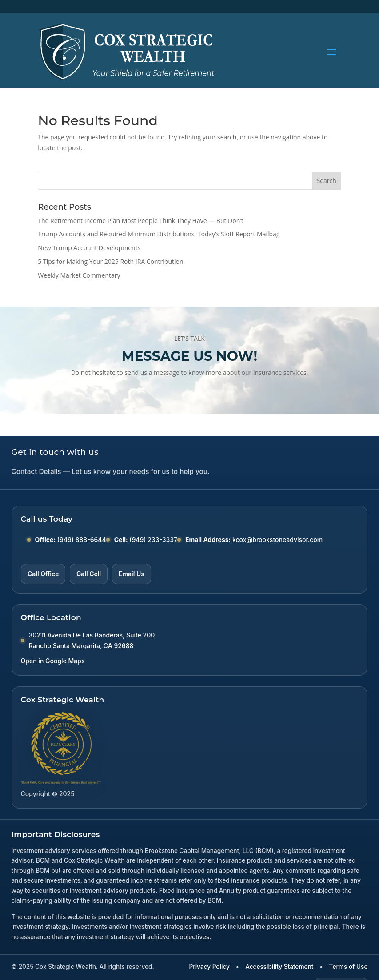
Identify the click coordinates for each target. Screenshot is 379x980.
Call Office (43, 574)
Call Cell (89, 574)
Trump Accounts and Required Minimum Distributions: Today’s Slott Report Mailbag (159, 234)
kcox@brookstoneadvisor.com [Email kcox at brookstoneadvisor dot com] (277, 540)
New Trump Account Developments (89, 248)
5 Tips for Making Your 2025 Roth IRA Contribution (110, 261)
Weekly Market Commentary (79, 275)
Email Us (132, 574)
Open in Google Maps (53, 661)
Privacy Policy (209, 967)
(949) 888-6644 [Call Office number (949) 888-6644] (82, 540)
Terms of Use (349, 967)
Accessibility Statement (279, 967)
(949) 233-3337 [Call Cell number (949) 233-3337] (153, 540)
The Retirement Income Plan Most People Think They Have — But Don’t (140, 221)
